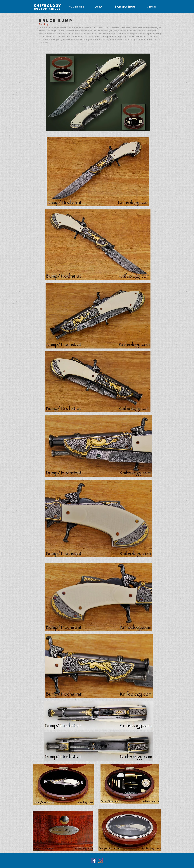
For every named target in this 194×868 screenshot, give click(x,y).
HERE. (46, 42)
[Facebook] (94, 860)
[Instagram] (100, 860)
